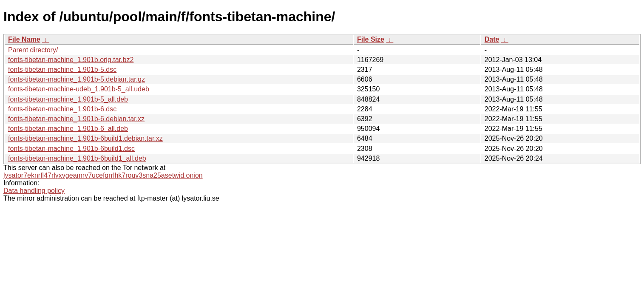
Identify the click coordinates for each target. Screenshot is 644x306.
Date (492, 39)
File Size (371, 39)
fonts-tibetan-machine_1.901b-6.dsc (62, 109)
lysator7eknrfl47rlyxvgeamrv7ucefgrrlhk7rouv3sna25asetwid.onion (103, 175)
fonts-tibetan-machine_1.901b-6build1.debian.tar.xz (85, 138)
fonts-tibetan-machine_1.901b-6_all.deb (68, 129)
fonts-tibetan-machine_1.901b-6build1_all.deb (77, 158)
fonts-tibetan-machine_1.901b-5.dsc (62, 69)
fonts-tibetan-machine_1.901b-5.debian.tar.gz (77, 79)
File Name (24, 39)
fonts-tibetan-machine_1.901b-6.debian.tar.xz (76, 119)
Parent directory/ (33, 50)
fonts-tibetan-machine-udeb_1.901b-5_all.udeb (79, 89)
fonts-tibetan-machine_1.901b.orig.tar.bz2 (71, 60)
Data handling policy (34, 191)
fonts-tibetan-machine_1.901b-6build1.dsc (71, 149)
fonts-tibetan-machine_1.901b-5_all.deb (68, 99)
